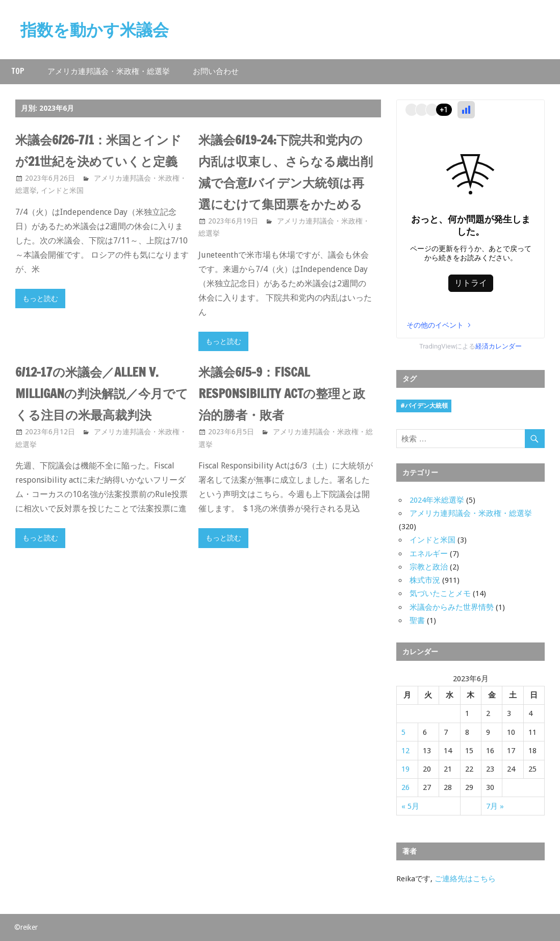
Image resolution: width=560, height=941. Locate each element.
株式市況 (425, 580)
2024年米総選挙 (437, 500)
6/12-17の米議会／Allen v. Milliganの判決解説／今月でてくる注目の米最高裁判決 (102, 393)
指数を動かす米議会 (95, 30)
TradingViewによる (471, 346)
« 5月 (410, 806)
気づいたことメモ (440, 593)
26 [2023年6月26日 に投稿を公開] (405, 787)
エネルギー (429, 554)
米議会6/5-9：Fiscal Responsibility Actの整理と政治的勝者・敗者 (282, 393)
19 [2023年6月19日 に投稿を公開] (405, 769)
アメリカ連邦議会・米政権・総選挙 (109, 71)
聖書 (417, 621)
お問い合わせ (216, 71)
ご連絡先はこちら (465, 879)
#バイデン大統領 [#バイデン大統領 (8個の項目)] (424, 406)
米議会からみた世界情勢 (452, 607)
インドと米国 (62, 190)
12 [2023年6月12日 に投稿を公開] (405, 751)
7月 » (495, 806)
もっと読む (40, 299)
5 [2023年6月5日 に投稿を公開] (403, 732)
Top (18, 71)
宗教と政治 (429, 567)
